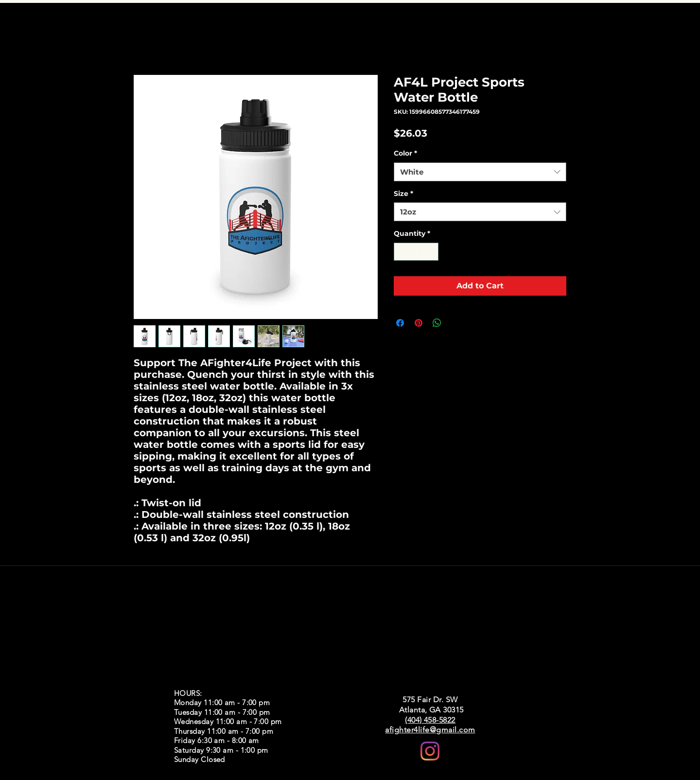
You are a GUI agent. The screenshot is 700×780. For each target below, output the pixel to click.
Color (405, 153)
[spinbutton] (416, 252)
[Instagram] (430, 751)
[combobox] (480, 172)
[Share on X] (455, 323)
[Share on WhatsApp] (437, 323)
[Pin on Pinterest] (419, 323)
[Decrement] (401, 252)
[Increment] (431, 252)
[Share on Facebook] (400, 323)
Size (403, 194)
